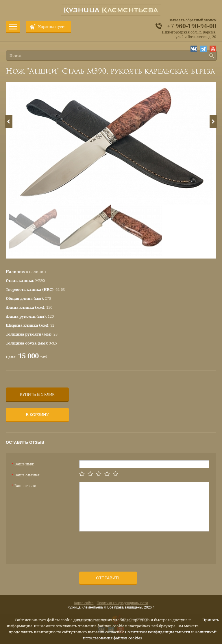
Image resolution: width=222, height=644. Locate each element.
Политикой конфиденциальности (158, 632)
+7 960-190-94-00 (192, 26)
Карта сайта (84, 603)
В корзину (37, 415)
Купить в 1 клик (37, 394)
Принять (211, 620)
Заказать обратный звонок (193, 20)
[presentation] (123, 546)
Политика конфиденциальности (122, 603)
